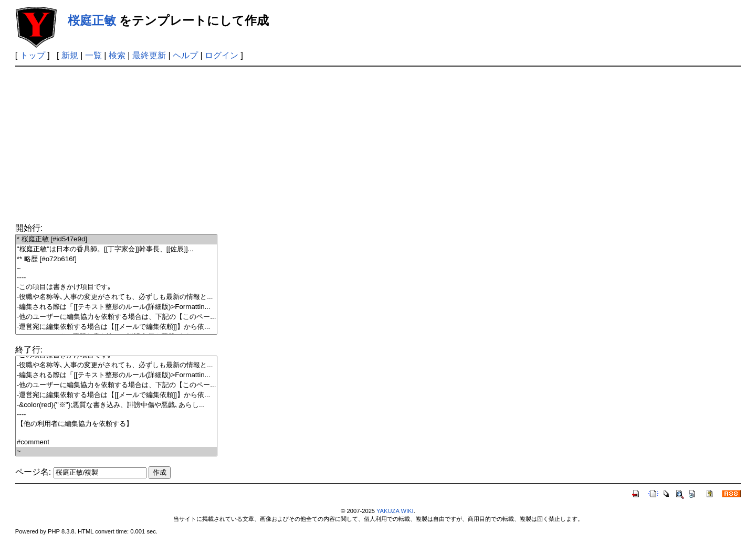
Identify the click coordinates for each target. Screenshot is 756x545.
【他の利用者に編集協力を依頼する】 (117, 424)
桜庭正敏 (92, 20)
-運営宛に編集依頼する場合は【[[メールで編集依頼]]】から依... (117, 327)
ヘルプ (185, 55)
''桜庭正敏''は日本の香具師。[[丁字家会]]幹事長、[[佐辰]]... (117, 249)
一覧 (93, 55)
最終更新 (149, 55)
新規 (70, 55)
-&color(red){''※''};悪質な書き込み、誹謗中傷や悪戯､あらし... (117, 405)
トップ (33, 55)
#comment (117, 442)
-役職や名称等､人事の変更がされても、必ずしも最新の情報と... (117, 297)
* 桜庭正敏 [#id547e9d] (117, 239)
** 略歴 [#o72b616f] (117, 259)
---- (117, 278)
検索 (117, 55)
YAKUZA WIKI (395, 511)
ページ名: (33, 472)
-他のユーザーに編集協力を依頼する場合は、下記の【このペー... (117, 317)
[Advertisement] (378, 145)
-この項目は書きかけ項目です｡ (117, 287)
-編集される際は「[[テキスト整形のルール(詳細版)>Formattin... (117, 307)
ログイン (222, 55)
